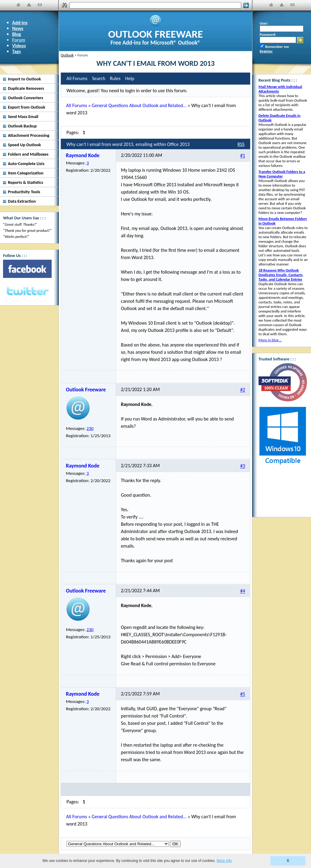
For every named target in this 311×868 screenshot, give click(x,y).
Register (266, 51)
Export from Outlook (27, 107)
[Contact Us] (40, 5)
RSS (241, 144)
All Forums (77, 105)
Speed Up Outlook (24, 145)
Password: (268, 34)
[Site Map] (29, 5)
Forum (19, 40)
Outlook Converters (26, 98)
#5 (243, 694)
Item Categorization (26, 173)
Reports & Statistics (26, 182)
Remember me (277, 47)
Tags (17, 51)
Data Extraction (22, 201)
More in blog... (270, 340)
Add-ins (20, 23)
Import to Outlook (24, 79)
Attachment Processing (29, 135)
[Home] (19, 5)
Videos (19, 46)
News (18, 28)
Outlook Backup (22, 126)
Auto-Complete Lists (26, 164)
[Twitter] (27, 292)
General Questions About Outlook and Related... (139, 105)
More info (224, 861)
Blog (17, 34)
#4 (243, 591)
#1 (243, 156)
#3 (243, 466)
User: (264, 23)
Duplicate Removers (26, 88)
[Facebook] (27, 269)
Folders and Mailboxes (28, 154)
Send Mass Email (23, 117)
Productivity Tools (24, 192)
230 (90, 428)
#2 (243, 390)
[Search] (155, 5)
